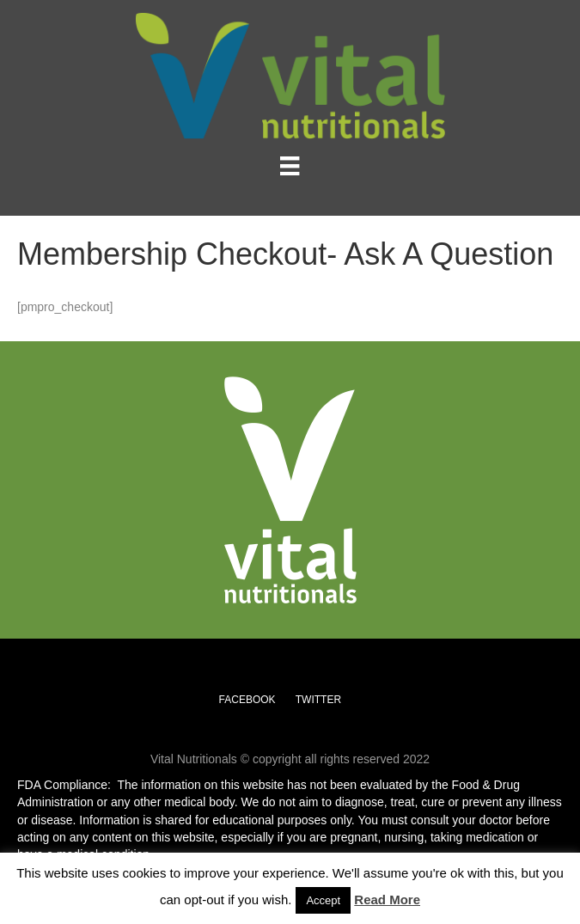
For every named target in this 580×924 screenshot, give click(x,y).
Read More (387, 900)
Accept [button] (323, 900)
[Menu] (290, 166)
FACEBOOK (247, 700)
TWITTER (318, 700)
